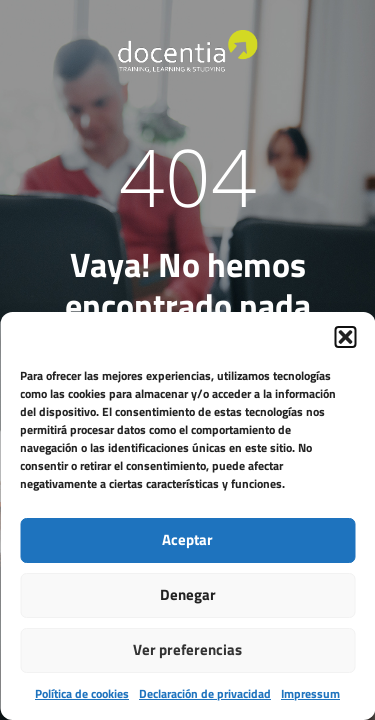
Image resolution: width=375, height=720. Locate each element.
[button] (345, 337)
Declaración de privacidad (205, 693)
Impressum (310, 693)
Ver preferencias (187, 649)
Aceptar (187, 539)
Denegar (188, 594)
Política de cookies (82, 693)
